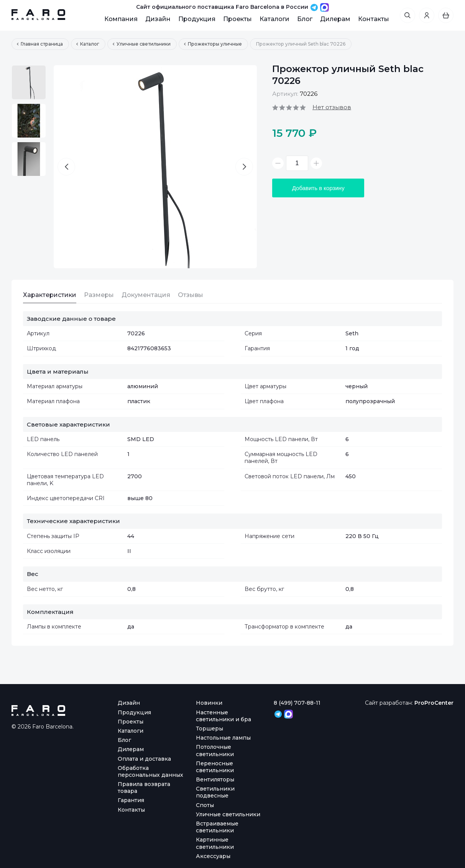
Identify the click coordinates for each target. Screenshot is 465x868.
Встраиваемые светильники (217, 827)
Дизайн (158, 19)
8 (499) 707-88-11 (297, 703)
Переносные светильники (215, 767)
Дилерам (335, 19)
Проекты (237, 19)
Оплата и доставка (144, 759)
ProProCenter (434, 703)
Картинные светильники (215, 843)
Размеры (99, 295)
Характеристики (50, 295)
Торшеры (209, 729)
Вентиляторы (215, 779)
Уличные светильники (228, 814)
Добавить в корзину (318, 188)
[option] (29, 82)
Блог (305, 19)
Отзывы (191, 295)
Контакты (374, 19)
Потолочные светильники (215, 750)
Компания (121, 19)
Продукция (197, 19)
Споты (205, 805)
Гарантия (131, 800)
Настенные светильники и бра (223, 716)
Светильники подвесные (215, 792)
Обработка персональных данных (150, 771)
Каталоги (274, 19)
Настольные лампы (223, 738)
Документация (146, 295)
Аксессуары (213, 856)
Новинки (209, 703)
